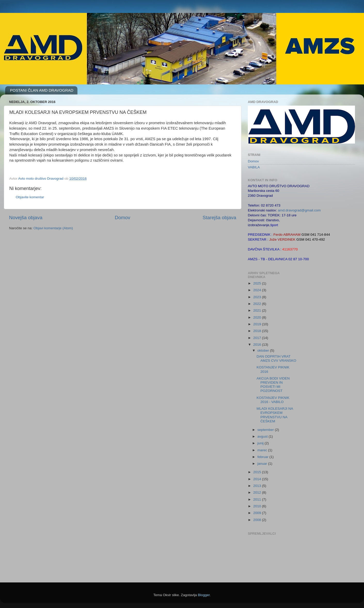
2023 (258, 297)
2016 (258, 345)
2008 (258, 520)
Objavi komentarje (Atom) (53, 228)
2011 (258, 499)
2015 (258, 472)
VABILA (254, 167)
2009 (258, 513)
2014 (258, 479)
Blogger (204, 595)
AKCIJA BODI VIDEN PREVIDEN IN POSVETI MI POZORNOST (273, 385)
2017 (258, 338)
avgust (263, 436)
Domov (123, 218)
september (266, 430)
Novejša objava (26, 218)
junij (261, 443)
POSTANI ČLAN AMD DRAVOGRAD (42, 90)
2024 (258, 290)
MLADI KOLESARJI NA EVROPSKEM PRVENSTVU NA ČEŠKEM (275, 415)
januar (263, 464)
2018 (258, 331)
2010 (258, 506)
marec (263, 450)
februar (263, 457)
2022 (258, 304)
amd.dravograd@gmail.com (299, 210)
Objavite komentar (30, 197)
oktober (264, 350)
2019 (258, 324)
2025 (258, 283)
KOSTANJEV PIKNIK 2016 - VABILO (273, 400)
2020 (258, 317)
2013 (258, 486)
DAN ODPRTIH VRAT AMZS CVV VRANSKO (276, 358)
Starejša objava (219, 218)
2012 (258, 492)
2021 (258, 310)
